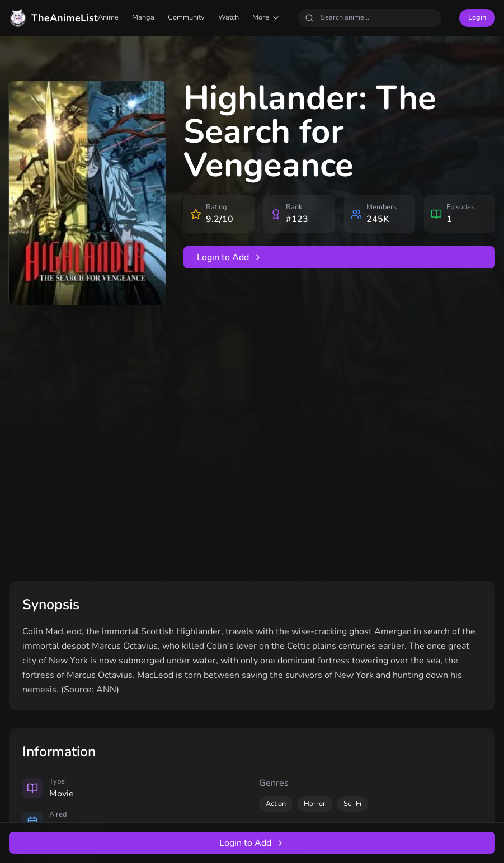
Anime (108, 17)
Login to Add (230, 257)
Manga (143, 17)
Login (477, 17)
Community (186, 17)
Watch (229, 17)
